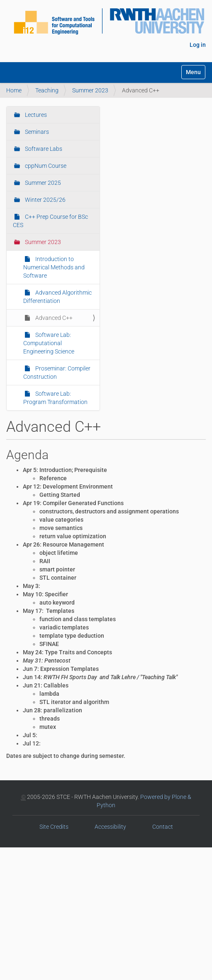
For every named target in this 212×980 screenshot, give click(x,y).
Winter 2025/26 (45, 200)
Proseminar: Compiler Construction (57, 373)
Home (14, 90)
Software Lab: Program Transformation (55, 398)
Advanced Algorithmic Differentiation (57, 297)
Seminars (36, 132)
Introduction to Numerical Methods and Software (54, 267)
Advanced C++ (53, 318)
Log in (198, 45)
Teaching (47, 90)
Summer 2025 (42, 183)
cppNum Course (45, 166)
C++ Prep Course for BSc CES (50, 221)
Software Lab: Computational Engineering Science (49, 343)
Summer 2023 (90, 90)
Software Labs (43, 149)
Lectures (35, 115)
